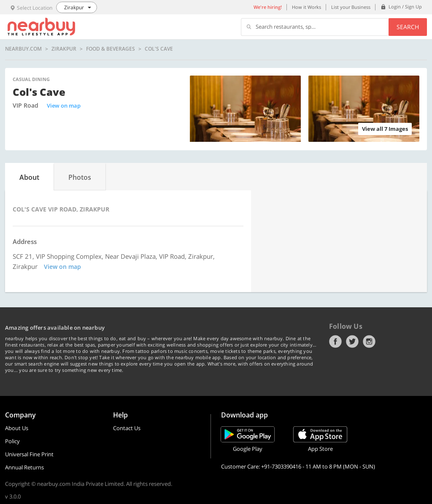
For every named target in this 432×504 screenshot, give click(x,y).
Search (408, 27)
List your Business (351, 7)
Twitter (352, 341)
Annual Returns (24, 467)
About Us (17, 428)
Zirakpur (64, 49)
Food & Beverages (111, 49)
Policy (12, 441)
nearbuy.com (23, 49)
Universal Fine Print (29, 454)
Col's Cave (159, 49)
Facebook (335, 341)
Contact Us (127, 428)
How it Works (306, 7)
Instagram (369, 341)
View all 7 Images (385, 129)
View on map (64, 106)
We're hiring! (268, 7)
